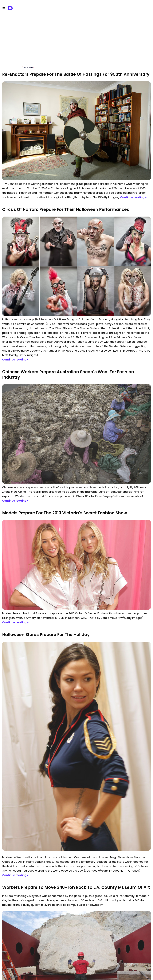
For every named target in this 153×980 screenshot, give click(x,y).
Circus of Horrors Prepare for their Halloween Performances (66, 210)
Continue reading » (133, 197)
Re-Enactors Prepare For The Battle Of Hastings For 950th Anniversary (76, 74)
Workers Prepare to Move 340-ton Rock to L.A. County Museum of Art (76, 887)
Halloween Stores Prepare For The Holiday (46, 635)
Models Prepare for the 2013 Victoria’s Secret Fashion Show (65, 513)
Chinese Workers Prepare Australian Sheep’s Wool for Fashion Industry (68, 375)
